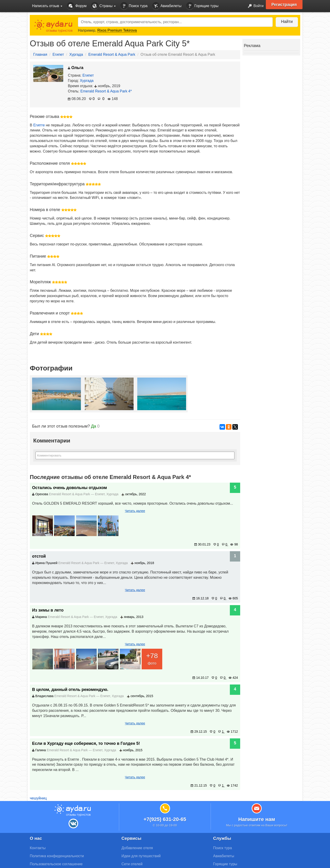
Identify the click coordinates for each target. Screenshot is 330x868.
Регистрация (285, 5)
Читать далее (135, 511)
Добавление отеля (137, 848)
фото (152, 658)
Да (93, 426)
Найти (286, 22)
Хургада (76, 54)
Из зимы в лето (48, 610)
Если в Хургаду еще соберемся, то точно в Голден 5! (86, 743)
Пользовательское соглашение (56, 864)
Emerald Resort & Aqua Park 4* (106, 91)
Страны (103, 6)
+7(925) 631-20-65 (165, 819)
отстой (39, 556)
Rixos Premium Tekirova (117, 30)
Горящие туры (202, 6)
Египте (39, 125)
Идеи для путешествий (141, 856)
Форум (77, 6)
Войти (254, 6)
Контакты (38, 848)
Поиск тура (134, 6)
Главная (40, 54)
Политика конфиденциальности (57, 856)
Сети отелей (132, 864)
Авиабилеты (167, 6)
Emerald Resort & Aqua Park (112, 54)
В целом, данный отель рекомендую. (70, 690)
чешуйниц (38, 798)
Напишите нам (257, 819)
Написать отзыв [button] (47, 6)
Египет (58, 54)
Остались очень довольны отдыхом (69, 488)
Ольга (76, 68)
